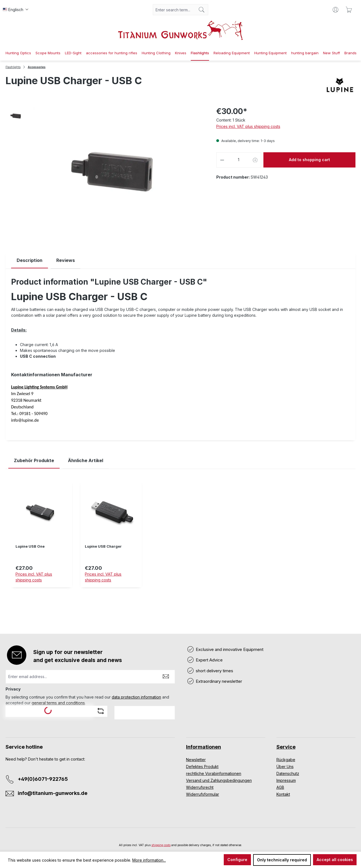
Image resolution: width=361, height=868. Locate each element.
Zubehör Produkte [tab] (34, 460)
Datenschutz (288, 773)
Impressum (286, 780)
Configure (237, 860)
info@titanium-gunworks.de (53, 793)
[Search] (202, 10)
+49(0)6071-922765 (43, 779)
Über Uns (285, 767)
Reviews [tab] (66, 260)
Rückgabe (286, 760)
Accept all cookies (335, 860)
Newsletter (196, 760)
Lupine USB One (30, 546)
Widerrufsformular (203, 794)
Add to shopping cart (309, 160)
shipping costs (161, 845)
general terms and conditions (58, 703)
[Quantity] (239, 160)
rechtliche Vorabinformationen (214, 773)
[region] (180, 539)
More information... (149, 860)
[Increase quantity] (255, 160)
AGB (280, 787)
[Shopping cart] (349, 10)
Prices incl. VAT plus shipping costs (248, 126)
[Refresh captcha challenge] (101, 711)
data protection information (136, 697)
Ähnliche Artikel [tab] (86, 460)
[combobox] (174, 10)
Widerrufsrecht (200, 787)
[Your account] (335, 10)
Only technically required (282, 860)
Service (286, 747)
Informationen (204, 747)
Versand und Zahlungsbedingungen (219, 780)
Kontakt (283, 794)
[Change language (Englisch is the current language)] (16, 10)
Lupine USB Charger (103, 546)
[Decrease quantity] (222, 160)
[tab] (30, 260)
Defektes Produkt (202, 767)
